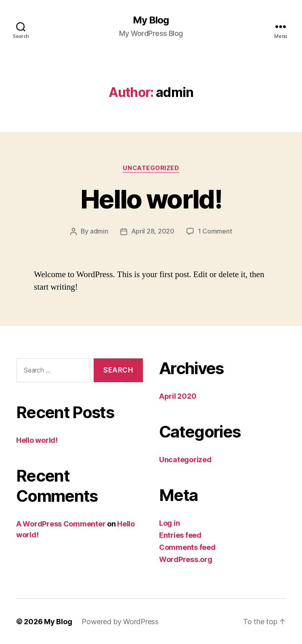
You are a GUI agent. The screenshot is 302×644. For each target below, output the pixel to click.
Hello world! (151, 199)
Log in (169, 523)
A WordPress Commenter (61, 523)
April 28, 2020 (153, 231)
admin (99, 231)
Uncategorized (151, 168)
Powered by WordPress (120, 621)
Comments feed (187, 547)
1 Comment (215, 231)
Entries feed (180, 535)
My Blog (151, 20)
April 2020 (178, 396)
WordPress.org (186, 559)
